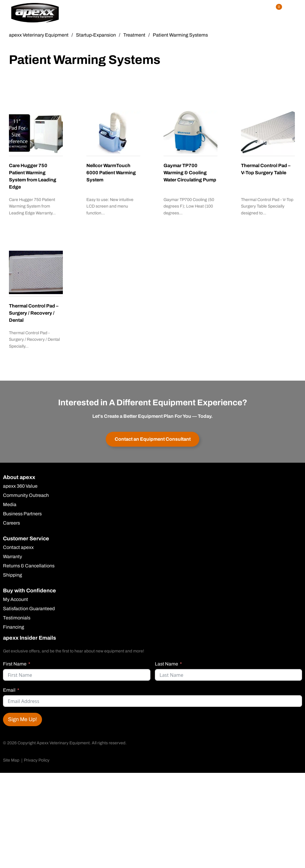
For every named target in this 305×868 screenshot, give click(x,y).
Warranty (13, 557)
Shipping (13, 575)
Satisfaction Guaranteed (29, 609)
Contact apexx (18, 547)
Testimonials (17, 618)
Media (10, 505)
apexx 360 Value (20, 486)
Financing (14, 627)
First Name (15, 664)
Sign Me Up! (22, 719)
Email (9, 690)
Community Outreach (26, 495)
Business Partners (22, 514)
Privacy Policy (37, 760)
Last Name (166, 664)
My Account (15, 599)
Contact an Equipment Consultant (153, 439)
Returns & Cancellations (29, 566)
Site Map (11, 760)
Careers (11, 523)
